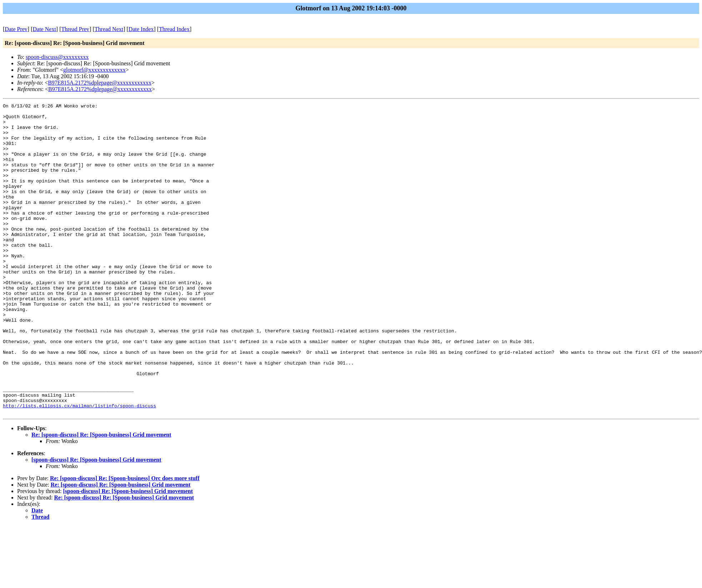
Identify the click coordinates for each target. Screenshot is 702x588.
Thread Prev (75, 29)
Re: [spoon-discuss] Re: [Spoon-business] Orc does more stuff (125, 540)
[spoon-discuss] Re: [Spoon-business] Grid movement (96, 522)
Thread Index (174, 29)
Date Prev (16, 29)
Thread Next (109, 29)
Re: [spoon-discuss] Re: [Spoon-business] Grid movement (101, 497)
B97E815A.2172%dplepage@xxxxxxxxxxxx (100, 83)
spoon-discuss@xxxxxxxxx (57, 57)
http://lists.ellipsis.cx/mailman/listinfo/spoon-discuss (79, 467)
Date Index (141, 29)
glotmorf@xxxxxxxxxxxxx (94, 70)
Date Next (44, 29)
